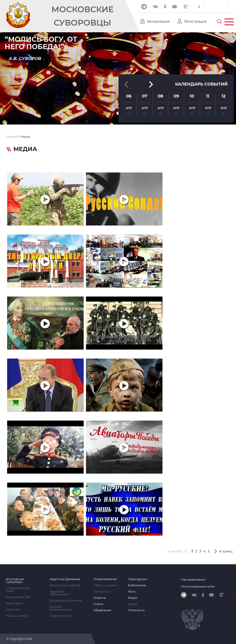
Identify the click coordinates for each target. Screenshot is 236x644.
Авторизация (158, 21)
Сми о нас (13, 610)
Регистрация (195, 21)
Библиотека (137, 585)
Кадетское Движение (65, 579)
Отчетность (136, 610)
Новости (100, 598)
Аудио (133, 604)
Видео (133, 598)
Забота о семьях (105, 585)
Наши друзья (138, 579)
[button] (199, 7)
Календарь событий (201, 84)
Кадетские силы (61, 616)
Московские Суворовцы (83, 16)
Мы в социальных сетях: (198, 586)
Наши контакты (17, 616)
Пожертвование (105, 579)
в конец (226, 551)
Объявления (102, 610)
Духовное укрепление (66, 601)
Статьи (98, 604)
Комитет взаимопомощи (61, 608)
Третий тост (102, 592)
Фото (132, 592)
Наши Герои (14, 603)
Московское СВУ (18, 597)
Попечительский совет (18, 590)
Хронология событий (65, 585)
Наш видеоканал (193, 580)
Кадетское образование (59, 593)
